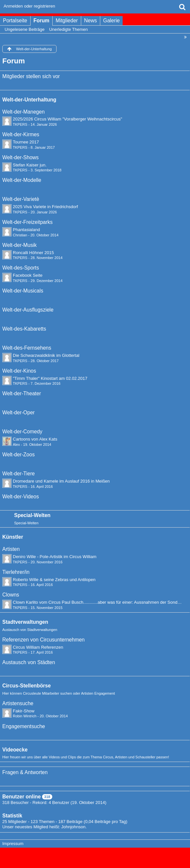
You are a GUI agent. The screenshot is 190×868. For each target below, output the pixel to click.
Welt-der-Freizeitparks (27, 222)
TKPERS (20, 124)
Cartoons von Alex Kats (35, 439)
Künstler (13, 537)
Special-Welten (32, 515)
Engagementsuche (24, 726)
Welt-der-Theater (22, 393)
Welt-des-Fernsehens (27, 348)
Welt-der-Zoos (19, 455)
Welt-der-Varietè (21, 199)
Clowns (11, 595)
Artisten (11, 549)
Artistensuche (18, 703)
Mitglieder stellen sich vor (31, 76)
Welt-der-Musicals (23, 291)
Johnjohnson (73, 827)
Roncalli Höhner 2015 (33, 253)
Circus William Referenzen (38, 647)
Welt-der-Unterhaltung (29, 100)
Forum (42, 21)
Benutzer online (22, 797)
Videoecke (15, 750)
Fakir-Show (24, 711)
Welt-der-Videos (21, 497)
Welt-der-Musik (20, 245)
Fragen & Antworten (25, 772)
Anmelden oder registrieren (29, 6)
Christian (20, 235)
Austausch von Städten (29, 662)
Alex (16, 445)
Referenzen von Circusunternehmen (44, 640)
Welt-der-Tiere (19, 474)
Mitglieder (67, 21)
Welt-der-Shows (21, 157)
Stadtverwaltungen (25, 622)
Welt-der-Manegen (24, 112)
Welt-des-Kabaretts (24, 329)
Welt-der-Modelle (22, 180)
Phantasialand (26, 230)
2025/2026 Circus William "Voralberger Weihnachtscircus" (68, 119)
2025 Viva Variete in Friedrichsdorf (45, 207)
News (91, 21)
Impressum (13, 844)
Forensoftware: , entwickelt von (95, 855)
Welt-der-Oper (19, 412)
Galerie (111, 21)
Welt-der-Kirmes (21, 134)
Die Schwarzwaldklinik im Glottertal (46, 355)
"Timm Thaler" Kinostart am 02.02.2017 (50, 378)
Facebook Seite (28, 275)
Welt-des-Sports (21, 268)
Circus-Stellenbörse (26, 686)
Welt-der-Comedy (22, 432)
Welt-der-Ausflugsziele (28, 310)
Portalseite (15, 21)
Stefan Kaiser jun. (30, 165)
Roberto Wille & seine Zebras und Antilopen (54, 580)
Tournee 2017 (26, 142)
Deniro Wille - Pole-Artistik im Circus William (55, 557)
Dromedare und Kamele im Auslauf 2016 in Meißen (61, 481)
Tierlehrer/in (16, 572)
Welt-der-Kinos (19, 371)
